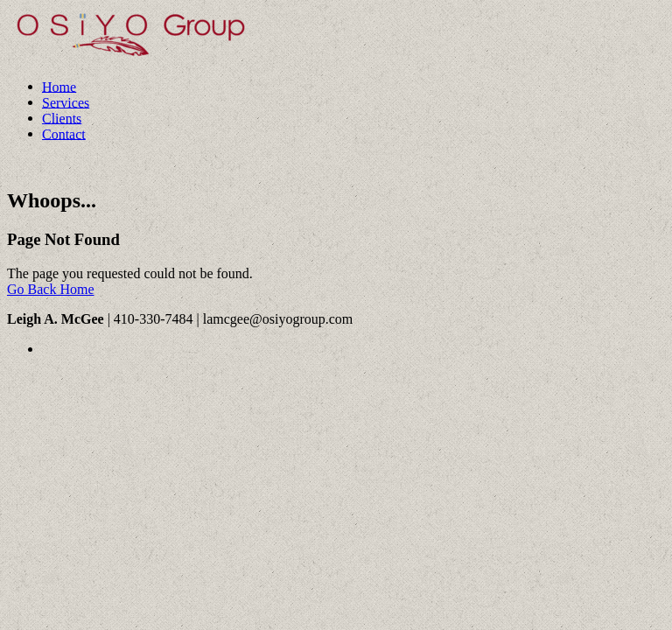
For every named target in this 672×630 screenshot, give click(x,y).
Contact (64, 133)
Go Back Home (51, 289)
